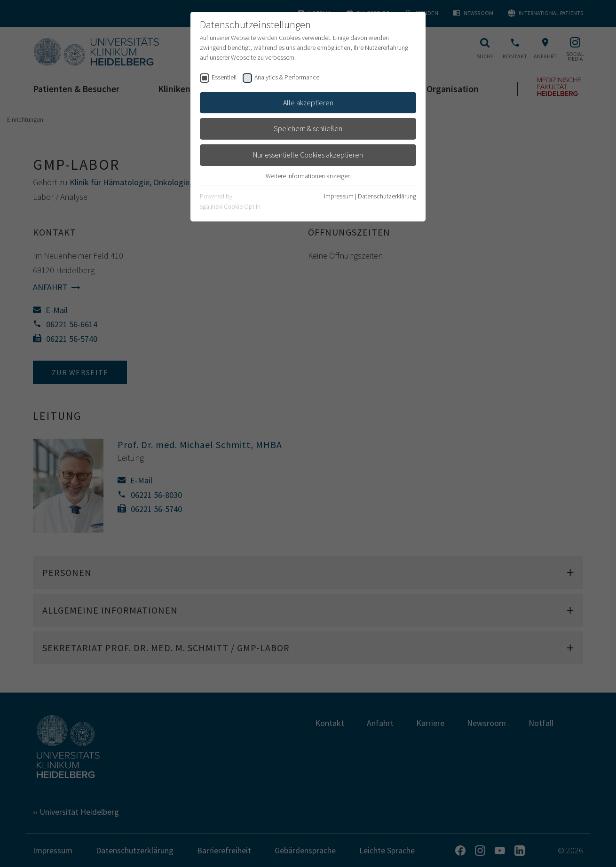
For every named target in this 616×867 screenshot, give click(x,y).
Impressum (339, 196)
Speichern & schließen (308, 128)
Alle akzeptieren (308, 102)
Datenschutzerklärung (387, 196)
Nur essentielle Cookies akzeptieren (308, 155)
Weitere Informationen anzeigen (308, 176)
